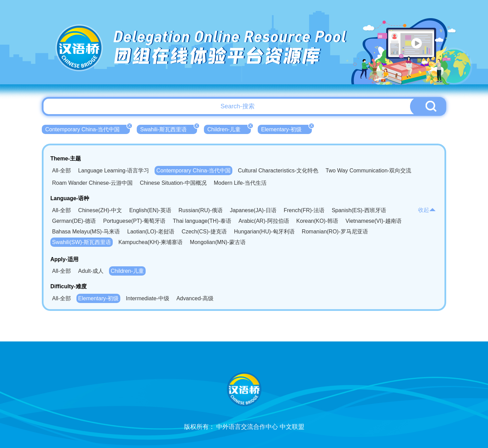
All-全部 (62, 171)
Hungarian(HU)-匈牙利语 (264, 232)
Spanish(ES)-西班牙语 (359, 210)
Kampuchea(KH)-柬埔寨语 (150, 242)
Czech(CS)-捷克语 (204, 232)
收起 (427, 210)
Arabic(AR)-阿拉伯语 (264, 221)
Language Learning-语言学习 (114, 171)
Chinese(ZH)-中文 (100, 210)
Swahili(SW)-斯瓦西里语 (82, 242)
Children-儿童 (229, 129)
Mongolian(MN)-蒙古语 (218, 242)
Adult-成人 (91, 271)
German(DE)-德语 (74, 221)
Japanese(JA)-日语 (253, 210)
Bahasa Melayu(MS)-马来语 (86, 232)
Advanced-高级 (195, 298)
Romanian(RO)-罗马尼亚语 (335, 232)
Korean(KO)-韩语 (318, 221)
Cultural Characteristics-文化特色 (278, 171)
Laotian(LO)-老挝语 (151, 232)
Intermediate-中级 (147, 298)
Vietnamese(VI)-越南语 (373, 221)
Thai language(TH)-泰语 (202, 221)
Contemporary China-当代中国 (88, 129)
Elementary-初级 (286, 129)
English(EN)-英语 (150, 210)
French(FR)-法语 (304, 210)
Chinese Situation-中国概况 (173, 183)
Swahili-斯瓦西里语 (169, 129)
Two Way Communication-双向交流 (368, 171)
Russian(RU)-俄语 (201, 210)
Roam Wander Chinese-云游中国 (92, 183)
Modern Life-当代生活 (240, 183)
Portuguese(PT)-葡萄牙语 (134, 221)
